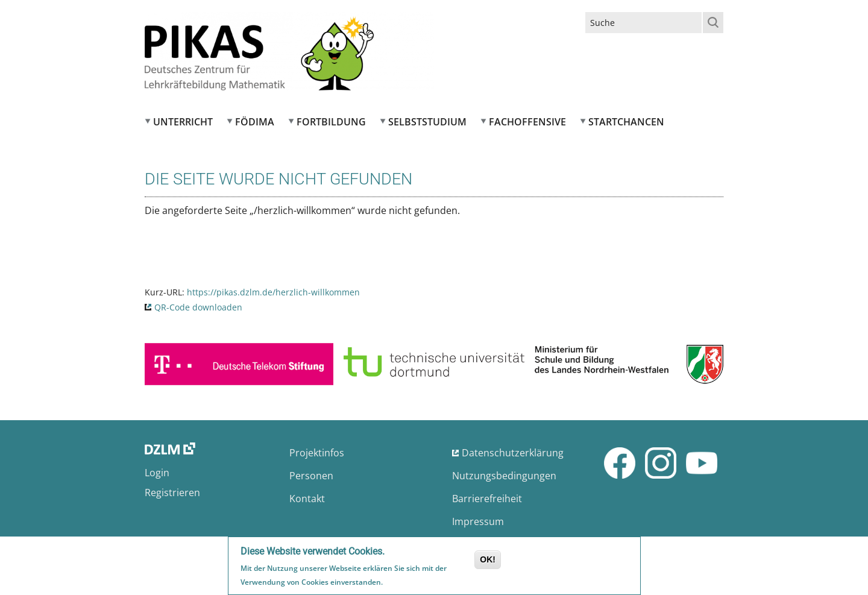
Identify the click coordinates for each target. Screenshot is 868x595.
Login (157, 473)
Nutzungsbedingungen (504, 476)
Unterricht (183, 122)
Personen (311, 476)
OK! (488, 561)
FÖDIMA (255, 122)
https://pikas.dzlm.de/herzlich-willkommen (273, 292)
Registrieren (172, 493)
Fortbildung (331, 122)
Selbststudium (427, 122)
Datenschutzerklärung (513, 453)
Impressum (478, 521)
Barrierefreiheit (487, 499)
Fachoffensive (527, 122)
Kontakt (307, 499)
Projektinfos (317, 453)
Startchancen (626, 122)
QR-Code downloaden (198, 307)
